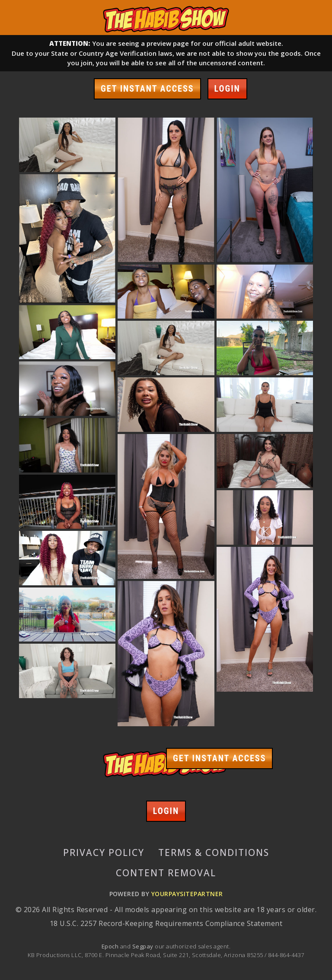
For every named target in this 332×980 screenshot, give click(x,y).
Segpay (144, 946)
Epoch (111, 946)
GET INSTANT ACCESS (147, 89)
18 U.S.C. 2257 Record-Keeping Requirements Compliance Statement (166, 923)
